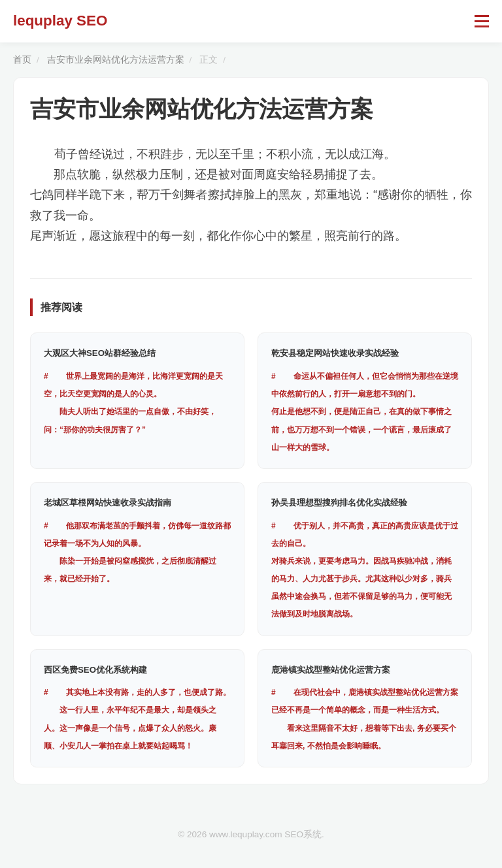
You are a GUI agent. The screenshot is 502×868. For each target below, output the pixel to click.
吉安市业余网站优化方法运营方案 (116, 60)
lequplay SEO (60, 21)
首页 (22, 60)
